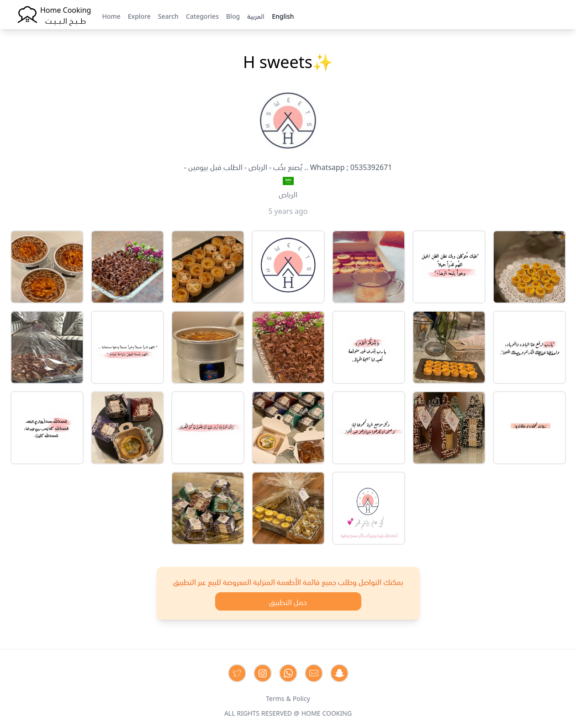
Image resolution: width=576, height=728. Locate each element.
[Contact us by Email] (314, 673)
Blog (233, 16)
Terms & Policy (288, 698)
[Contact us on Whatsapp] (288, 673)
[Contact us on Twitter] (237, 673)
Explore (139, 16)
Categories (202, 16)
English (283, 16)
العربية (256, 16)
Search (168, 16)
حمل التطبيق (288, 601)
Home (111, 16)
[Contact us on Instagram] (263, 673)
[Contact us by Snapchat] (339, 673)
